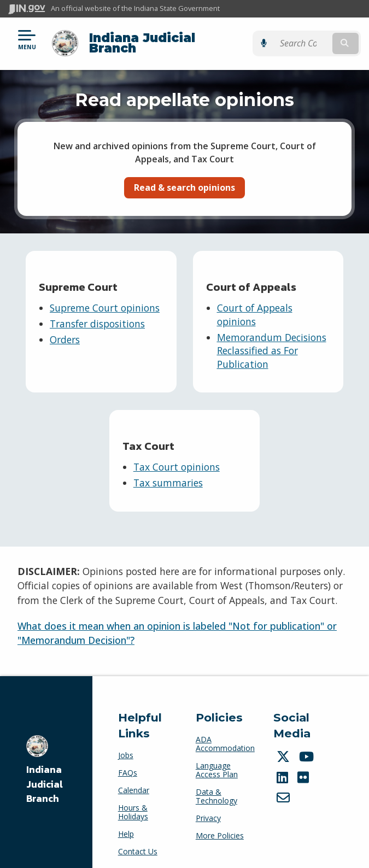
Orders (65, 331)
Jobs (126, 747)
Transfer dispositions (97, 315)
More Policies (220, 827)
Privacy (208, 810)
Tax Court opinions (177, 459)
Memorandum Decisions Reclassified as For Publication (272, 342)
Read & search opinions (184, 179)
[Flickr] (304, 769)
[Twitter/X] (285, 748)
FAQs (128, 764)
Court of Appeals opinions (255, 306)
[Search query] (311, 39)
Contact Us (138, 843)
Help (126, 826)
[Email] (285, 789)
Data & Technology (216, 788)
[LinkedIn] (284, 769)
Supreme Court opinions (105, 300)
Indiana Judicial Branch (167, 39)
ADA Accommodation (225, 735)
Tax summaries (168, 474)
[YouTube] (308, 748)
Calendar (134, 782)
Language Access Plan (217, 762)
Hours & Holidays (133, 804)
